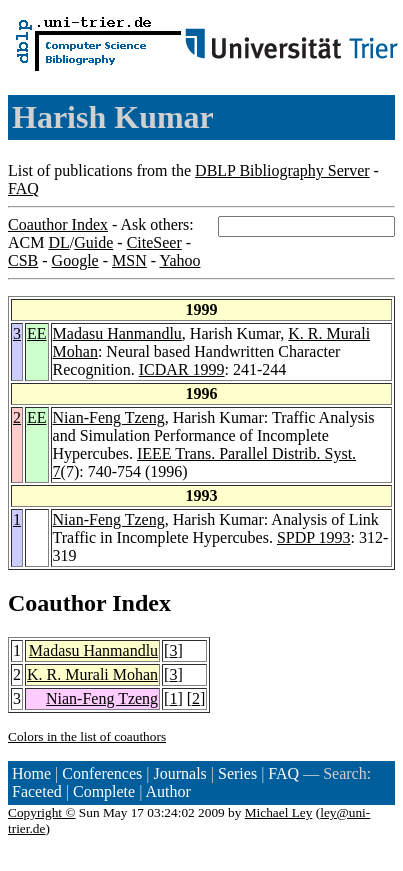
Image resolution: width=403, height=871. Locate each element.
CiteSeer (154, 242)
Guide (93, 242)
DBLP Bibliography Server (282, 170)
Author (168, 791)
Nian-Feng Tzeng (109, 417)
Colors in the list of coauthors (87, 736)
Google (75, 260)
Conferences (102, 773)
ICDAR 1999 (182, 369)
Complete (104, 791)
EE (37, 333)
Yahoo (179, 260)
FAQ (23, 188)
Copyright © (42, 812)
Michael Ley (279, 812)
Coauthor (57, 603)
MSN (129, 260)
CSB (23, 260)
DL (58, 242)
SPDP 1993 (314, 537)
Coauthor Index (58, 224)
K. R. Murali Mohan (92, 674)
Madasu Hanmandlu (117, 333)
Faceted (37, 791)
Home (31, 773)
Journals (179, 773)
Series (237, 773)
